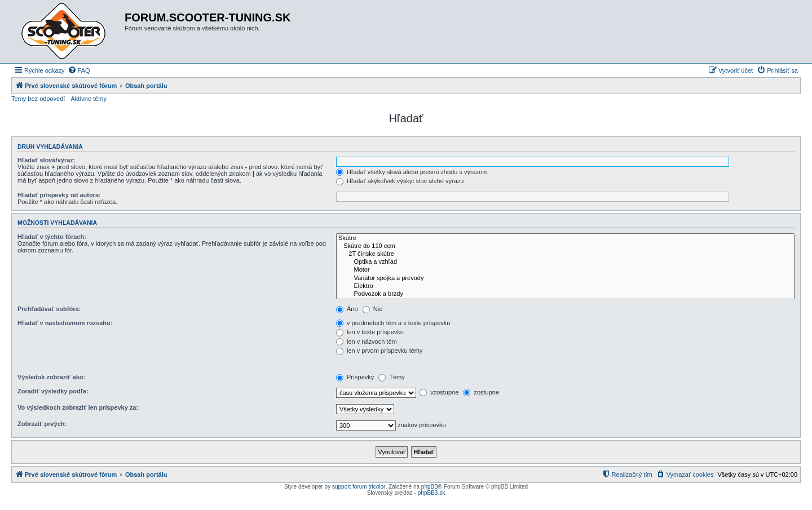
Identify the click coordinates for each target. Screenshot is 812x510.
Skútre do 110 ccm (565, 246)
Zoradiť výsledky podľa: (53, 391)
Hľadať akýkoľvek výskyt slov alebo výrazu (400, 181)
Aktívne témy (89, 99)
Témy (391, 377)
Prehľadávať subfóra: (49, 309)
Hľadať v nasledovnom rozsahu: (65, 323)
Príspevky (355, 377)
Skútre (565, 238)
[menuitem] (79, 70)
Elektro (565, 286)
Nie (373, 309)
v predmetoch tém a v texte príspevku (393, 323)
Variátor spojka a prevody (565, 278)
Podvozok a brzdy (565, 294)
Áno (347, 309)
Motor (565, 270)
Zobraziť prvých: (42, 424)
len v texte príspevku (370, 332)
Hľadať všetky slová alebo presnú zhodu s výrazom (412, 172)
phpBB (430, 487)
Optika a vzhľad (565, 262)
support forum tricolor (359, 487)
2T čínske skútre (565, 254)
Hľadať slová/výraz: (46, 160)
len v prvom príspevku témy (379, 351)
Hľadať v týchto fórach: (52, 237)
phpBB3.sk (431, 493)
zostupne (481, 392)
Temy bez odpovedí (38, 99)
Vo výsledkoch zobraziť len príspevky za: (78, 407)
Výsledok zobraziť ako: (51, 377)
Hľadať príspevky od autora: (59, 195)
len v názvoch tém (367, 342)
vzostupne (439, 392)
